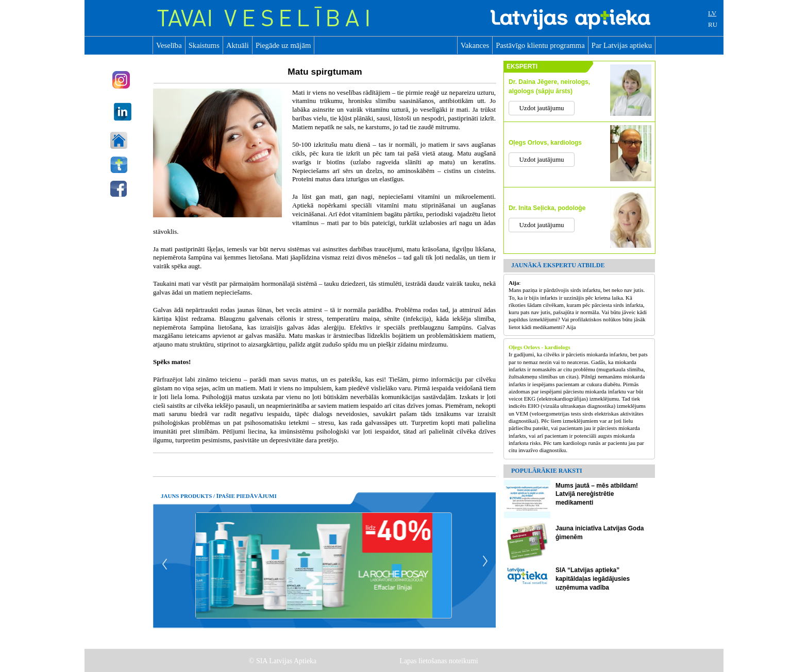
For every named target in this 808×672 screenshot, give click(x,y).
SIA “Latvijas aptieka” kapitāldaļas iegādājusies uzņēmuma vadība (593, 579)
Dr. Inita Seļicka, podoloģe (547, 208)
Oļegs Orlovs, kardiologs (545, 143)
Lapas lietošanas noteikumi (440, 661)
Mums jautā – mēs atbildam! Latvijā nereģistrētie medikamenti (597, 494)
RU (713, 24)
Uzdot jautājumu (541, 108)
